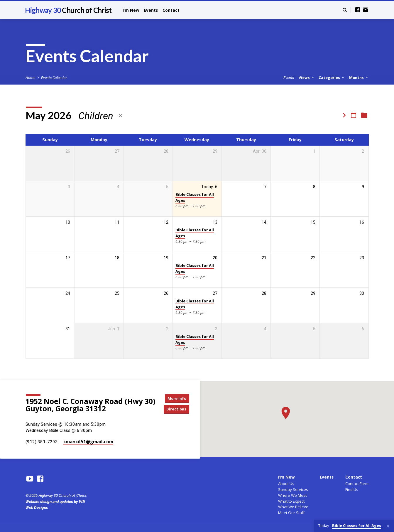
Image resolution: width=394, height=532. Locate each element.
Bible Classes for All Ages (195, 197)
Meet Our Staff (291, 513)
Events (151, 10)
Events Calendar (54, 78)
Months (359, 78)
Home (30, 78)
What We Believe (293, 507)
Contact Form (357, 484)
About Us (286, 484)
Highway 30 (68, 10)
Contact (171, 10)
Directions (178, 409)
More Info (178, 398)
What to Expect (291, 501)
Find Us (352, 489)
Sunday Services (293, 489)
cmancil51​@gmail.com (88, 442)
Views (307, 78)
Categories (332, 78)
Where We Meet (292, 495)
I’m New (131, 10)
